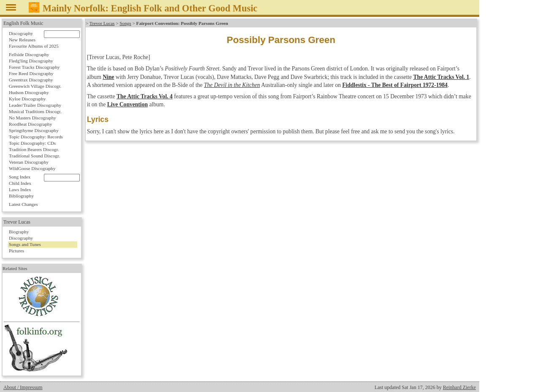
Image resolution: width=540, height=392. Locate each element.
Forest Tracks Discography (34, 67)
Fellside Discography (29, 54)
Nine (108, 77)
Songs (125, 23)
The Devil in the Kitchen (232, 85)
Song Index (20, 177)
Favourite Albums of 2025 (34, 46)
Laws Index (20, 189)
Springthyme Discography (34, 130)
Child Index (20, 183)
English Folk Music (23, 23)
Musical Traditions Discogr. (35, 111)
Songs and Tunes (25, 244)
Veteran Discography (29, 162)
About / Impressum (23, 387)
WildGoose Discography (32, 168)
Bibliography (21, 196)
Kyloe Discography (27, 99)
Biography (19, 232)
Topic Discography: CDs (32, 143)
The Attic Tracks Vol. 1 (441, 77)
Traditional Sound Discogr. (34, 156)
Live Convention (127, 104)
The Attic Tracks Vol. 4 (144, 96)
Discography (21, 33)
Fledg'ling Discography (31, 61)
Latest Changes (23, 204)
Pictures (16, 251)
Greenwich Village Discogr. (35, 86)
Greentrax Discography (31, 80)
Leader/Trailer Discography (35, 105)
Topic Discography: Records (36, 137)
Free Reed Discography (31, 73)
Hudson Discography (29, 92)
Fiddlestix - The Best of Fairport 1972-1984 (395, 85)
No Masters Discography (32, 118)
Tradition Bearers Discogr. (34, 149)
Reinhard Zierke (459, 387)
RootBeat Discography (30, 124)
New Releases (22, 40)
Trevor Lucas (102, 23)
